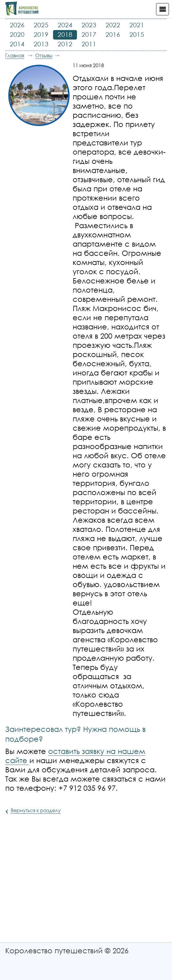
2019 (41, 34)
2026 (17, 25)
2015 (137, 34)
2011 (89, 44)
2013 (41, 44)
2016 (113, 34)
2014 (17, 44)
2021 (137, 25)
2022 (113, 25)
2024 (65, 25)
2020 (17, 34)
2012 (65, 44)
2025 (41, 25)
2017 (89, 34)
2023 (89, 25)
